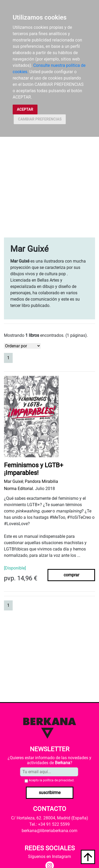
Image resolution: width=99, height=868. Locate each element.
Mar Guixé (13, 481)
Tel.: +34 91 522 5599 (49, 824)
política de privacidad (58, 780)
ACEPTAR (25, 109)
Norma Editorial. (19, 489)
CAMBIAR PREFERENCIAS (40, 119)
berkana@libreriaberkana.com (49, 831)
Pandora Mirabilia (41, 481)
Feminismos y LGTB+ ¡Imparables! (34, 469)
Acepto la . (52, 780)
